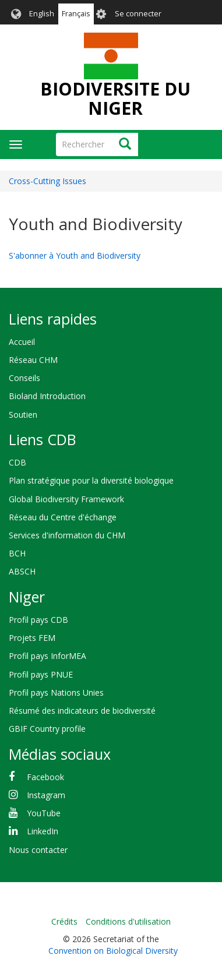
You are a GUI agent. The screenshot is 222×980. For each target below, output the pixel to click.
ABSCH (22, 571)
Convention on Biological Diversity (113, 951)
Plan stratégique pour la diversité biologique (91, 480)
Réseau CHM (33, 360)
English (42, 14)
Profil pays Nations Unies (56, 692)
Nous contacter (38, 850)
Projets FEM (32, 638)
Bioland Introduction (47, 396)
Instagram (46, 795)
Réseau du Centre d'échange (63, 517)
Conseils (24, 378)
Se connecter (138, 14)
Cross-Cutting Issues (47, 181)
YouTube (44, 813)
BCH (17, 553)
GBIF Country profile (47, 729)
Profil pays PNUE (41, 674)
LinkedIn (43, 831)
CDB (17, 462)
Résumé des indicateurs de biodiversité (82, 711)
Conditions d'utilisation (128, 921)
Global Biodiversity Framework (66, 499)
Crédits (64, 921)
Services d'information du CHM (67, 535)
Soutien (23, 415)
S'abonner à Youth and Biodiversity (75, 255)
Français (76, 14)
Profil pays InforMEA (47, 656)
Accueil (22, 342)
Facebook (45, 777)
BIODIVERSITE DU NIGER (115, 98)
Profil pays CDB (38, 620)
